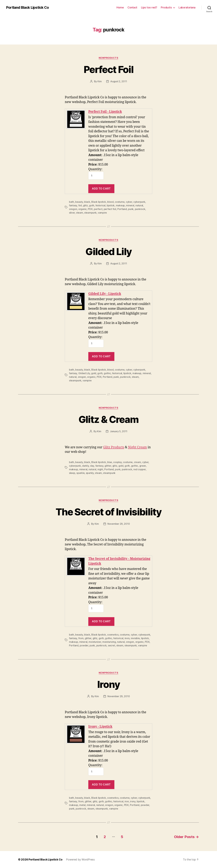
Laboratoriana (187, 7)
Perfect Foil (108, 69)
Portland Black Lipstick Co (27, 8)
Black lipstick (99, 202)
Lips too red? (149, 7)
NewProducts (108, 58)
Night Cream (137, 447)
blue (110, 462)
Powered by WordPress (80, 860)
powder (84, 645)
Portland (122, 209)
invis (127, 638)
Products (166, 7)
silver (72, 213)
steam (80, 213)
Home (120, 7)
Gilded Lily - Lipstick (105, 294)
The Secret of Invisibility (108, 512)
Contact (132, 7)
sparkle (80, 473)
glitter (108, 466)
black (87, 202)
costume (120, 202)
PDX (90, 209)
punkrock (140, 209)
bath (72, 202)
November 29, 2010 (119, 524)
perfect (98, 209)
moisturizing (109, 642)
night (100, 469)
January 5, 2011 (119, 431)
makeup (120, 205)
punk (131, 209)
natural (139, 205)
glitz (85, 205)
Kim (100, 81)
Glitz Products (114, 447)
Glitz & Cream (108, 419)
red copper (139, 469)
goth (92, 205)
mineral (130, 205)
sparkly (90, 473)
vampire (102, 213)
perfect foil (110, 209)
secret (111, 645)
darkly (85, 466)
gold (94, 373)
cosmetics (113, 635)
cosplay (117, 462)
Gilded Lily (109, 252)
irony (133, 801)
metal (82, 805)
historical (101, 205)
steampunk (90, 213)
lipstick (111, 205)
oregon (73, 209)
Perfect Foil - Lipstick (105, 112)
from (81, 638)
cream (138, 462)
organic (83, 209)
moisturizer (95, 642)
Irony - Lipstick (100, 727)
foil (80, 205)
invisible (135, 638)
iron (127, 801)
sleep (72, 473)
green (143, 466)
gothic (107, 373)
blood (110, 202)
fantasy (73, 205)
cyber (129, 202)
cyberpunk (139, 202)
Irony (108, 684)
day (92, 466)
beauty (79, 202)
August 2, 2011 (119, 81)
